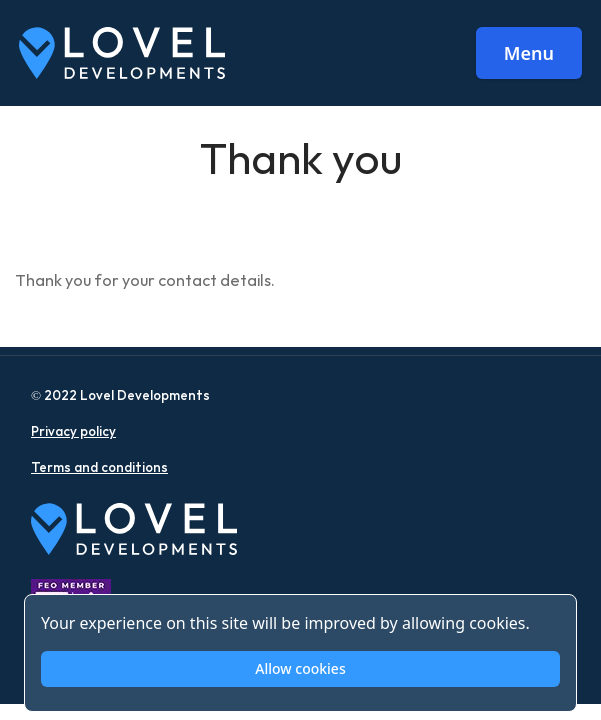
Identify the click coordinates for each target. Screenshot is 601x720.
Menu (529, 53)
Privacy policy (73, 432)
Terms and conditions (99, 468)
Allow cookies (300, 668)
